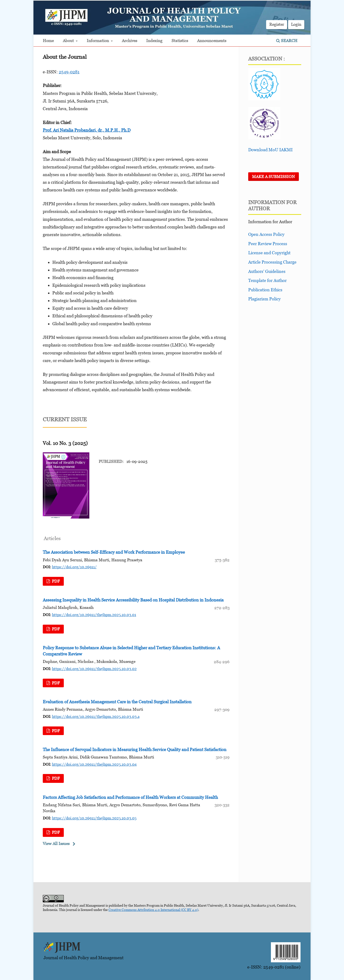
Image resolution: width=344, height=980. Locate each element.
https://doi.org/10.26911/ (74, 567)
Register (277, 24)
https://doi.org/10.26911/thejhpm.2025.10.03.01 (94, 615)
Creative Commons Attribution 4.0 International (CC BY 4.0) (153, 910)
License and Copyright (269, 253)
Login (296, 24)
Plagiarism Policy (264, 299)
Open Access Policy (266, 234)
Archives (129, 41)
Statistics (180, 41)
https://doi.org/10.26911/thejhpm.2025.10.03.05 (94, 818)
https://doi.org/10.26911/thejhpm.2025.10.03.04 (94, 764)
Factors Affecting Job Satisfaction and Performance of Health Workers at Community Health (130, 797)
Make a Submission (273, 177)
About (69, 41)
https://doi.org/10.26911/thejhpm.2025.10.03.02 (94, 669)
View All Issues (56, 844)
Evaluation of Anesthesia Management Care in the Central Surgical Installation (117, 702)
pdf (55, 581)
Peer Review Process (268, 244)
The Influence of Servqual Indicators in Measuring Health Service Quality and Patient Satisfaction (135, 750)
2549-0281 (69, 72)
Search (287, 41)
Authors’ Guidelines (267, 271)
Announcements (212, 41)
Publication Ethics (265, 290)
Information (98, 41)
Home (48, 41)
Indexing (154, 41)
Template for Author (267, 280)
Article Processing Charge (272, 262)
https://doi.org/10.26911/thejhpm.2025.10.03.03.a (96, 716)
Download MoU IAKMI (270, 150)
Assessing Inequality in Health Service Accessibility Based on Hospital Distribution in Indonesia (133, 600)
